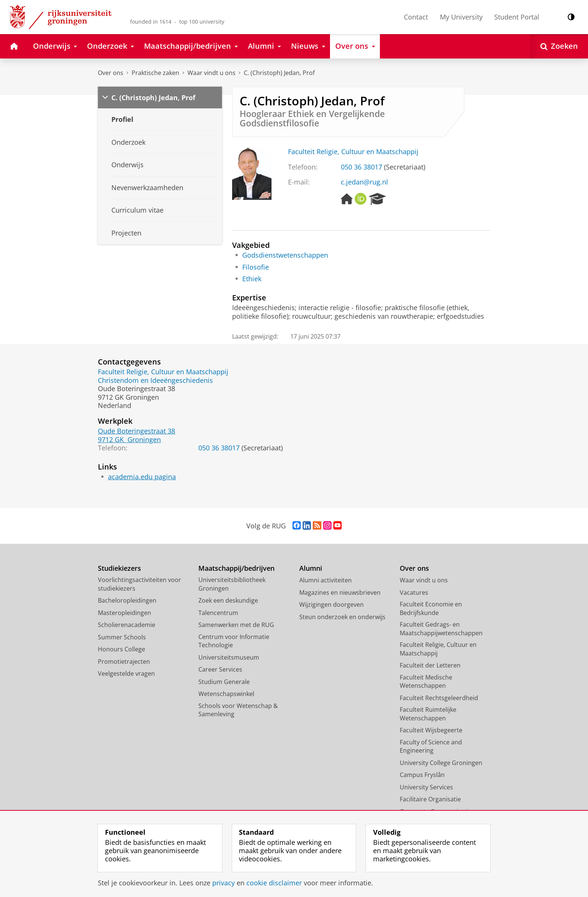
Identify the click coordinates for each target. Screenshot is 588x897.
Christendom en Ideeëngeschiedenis (155, 380)
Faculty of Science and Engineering (431, 746)
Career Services (220, 669)
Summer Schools (122, 637)
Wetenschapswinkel (226, 694)
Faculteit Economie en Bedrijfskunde (431, 608)
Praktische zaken (155, 73)
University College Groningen (441, 763)
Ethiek (252, 279)
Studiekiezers (119, 568)
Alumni (311, 568)
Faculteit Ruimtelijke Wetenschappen (428, 714)
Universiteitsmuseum (229, 657)
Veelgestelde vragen (126, 673)
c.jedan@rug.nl (364, 182)
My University (461, 17)
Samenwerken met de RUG (236, 625)
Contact (416, 17)
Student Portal (517, 17)
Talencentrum (218, 613)
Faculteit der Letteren (430, 665)
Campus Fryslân (422, 775)
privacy (223, 883)
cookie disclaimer (274, 883)
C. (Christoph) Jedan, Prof (279, 73)
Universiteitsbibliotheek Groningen (232, 584)
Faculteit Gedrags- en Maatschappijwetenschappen (441, 629)
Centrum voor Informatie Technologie (234, 641)
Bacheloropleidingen (127, 600)
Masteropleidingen (124, 613)
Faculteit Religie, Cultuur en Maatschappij (353, 151)
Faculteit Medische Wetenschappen (426, 682)
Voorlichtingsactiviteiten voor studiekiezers (139, 584)
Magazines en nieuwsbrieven (340, 592)
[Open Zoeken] (559, 46)
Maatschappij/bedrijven (236, 568)
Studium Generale (224, 682)
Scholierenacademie (127, 625)
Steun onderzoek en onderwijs (342, 617)
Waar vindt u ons (211, 73)
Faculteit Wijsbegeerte (431, 730)
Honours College (121, 649)
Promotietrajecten (124, 661)
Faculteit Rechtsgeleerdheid (439, 698)
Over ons (111, 73)
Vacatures (414, 592)
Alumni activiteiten (325, 580)
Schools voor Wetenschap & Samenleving (238, 710)
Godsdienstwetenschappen (285, 255)
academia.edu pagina (142, 477)
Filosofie (256, 267)
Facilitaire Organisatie (430, 799)
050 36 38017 (361, 167)
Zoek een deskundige (228, 600)
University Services (426, 787)
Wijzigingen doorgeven (331, 604)
